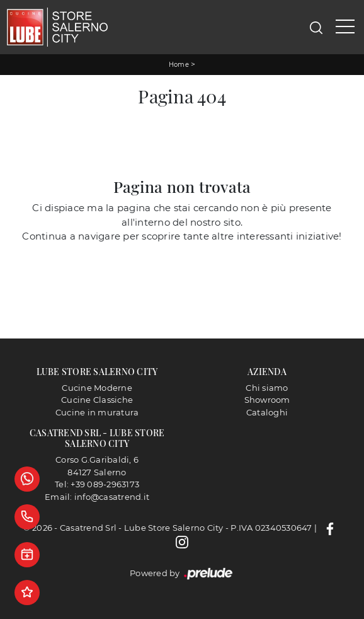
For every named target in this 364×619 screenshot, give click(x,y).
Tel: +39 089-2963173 (97, 484)
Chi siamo (267, 388)
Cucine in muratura (97, 412)
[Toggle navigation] (345, 27)
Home (179, 65)
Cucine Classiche (97, 400)
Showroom (267, 400)
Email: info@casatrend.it (97, 497)
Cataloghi (267, 412)
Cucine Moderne (97, 388)
